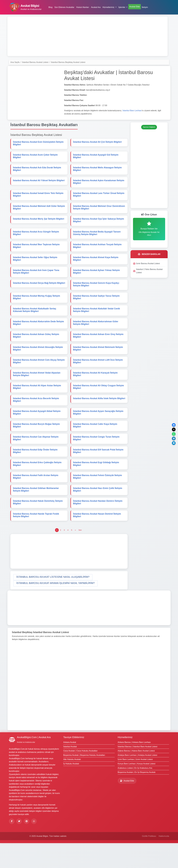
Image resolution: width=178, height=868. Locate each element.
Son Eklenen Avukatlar (64, 7)
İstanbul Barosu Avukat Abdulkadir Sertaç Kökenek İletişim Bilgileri (35, 321)
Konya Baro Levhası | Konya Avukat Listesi (137, 789)
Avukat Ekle (134, 7)
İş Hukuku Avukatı (71, 789)
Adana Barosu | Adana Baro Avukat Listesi (136, 776)
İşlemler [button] (122, 7)
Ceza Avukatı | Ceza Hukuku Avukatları (80, 776)
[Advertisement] (88, 36)
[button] (53, 602)
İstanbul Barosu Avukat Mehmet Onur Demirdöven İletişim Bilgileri (93, 212)
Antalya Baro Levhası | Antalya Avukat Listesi (137, 780)
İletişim (145, 7)
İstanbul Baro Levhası (132, 111)
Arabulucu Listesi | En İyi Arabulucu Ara (135, 793)
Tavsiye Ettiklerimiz (74, 762)
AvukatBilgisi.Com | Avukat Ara (34, 762)
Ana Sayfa (15, 62)
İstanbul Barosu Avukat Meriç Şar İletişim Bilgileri (39, 224)
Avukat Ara (96, 7)
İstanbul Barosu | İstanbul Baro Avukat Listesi (138, 771)
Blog (50, 7)
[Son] (80, 555)
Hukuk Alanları (83, 7)
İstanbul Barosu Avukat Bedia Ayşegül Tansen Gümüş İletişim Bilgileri (97, 239)
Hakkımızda (164, 861)
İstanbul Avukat (70, 771)
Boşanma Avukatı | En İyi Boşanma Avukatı (137, 797)
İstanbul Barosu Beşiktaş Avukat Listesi (68, 62)
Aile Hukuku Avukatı (72, 784)
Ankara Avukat (70, 767)
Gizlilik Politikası (149, 861)
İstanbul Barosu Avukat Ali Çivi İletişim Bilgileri (98, 142)
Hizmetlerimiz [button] (109, 7)
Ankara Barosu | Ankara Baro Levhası (134, 767)
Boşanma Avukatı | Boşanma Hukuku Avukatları (84, 780)
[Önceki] (75, 555)
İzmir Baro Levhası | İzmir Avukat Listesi (135, 784)
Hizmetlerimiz (125, 762)
